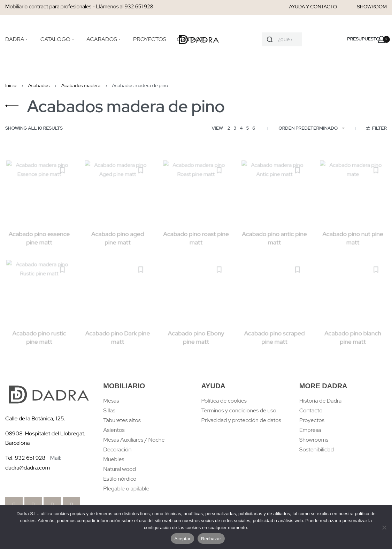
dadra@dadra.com (28, 468)
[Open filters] (376, 129)
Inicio (11, 85)
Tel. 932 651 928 (25, 458)
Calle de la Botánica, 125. (36, 418)
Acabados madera (81, 85)
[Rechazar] (384, 526)
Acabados (39, 85)
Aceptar (182, 539)
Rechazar (211, 539)
